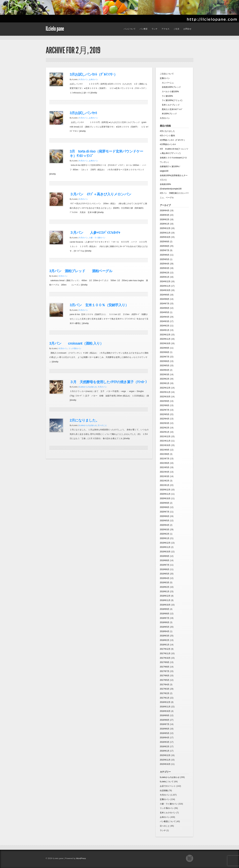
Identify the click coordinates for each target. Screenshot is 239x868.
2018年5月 (165, 627)
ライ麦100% (166, 96)
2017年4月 (165, 685)
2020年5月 (165, 521)
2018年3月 (165, 636)
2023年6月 (165, 361)
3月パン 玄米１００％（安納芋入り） (99, 305)
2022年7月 (165, 410)
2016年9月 (165, 715)
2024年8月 (165, 299)
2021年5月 (165, 467)
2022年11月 (165, 392)
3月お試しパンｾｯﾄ (83, 113)
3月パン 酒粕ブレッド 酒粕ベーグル (81, 271)
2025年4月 (165, 264)
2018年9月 (165, 609)
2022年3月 (165, 423)
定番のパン (165, 78)
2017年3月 (165, 689)
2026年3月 (165, 215)
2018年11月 (165, 600)
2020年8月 (165, 507)
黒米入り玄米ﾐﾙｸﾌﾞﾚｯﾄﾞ (171, 109)
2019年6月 (165, 569)
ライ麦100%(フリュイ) (171, 100)
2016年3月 (165, 742)
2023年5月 (165, 366)
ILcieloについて (167, 782)
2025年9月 (165, 242)
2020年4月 (165, 525)
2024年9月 (165, 295)
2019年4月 (165, 578)
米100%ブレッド (168, 114)
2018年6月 (165, 622)
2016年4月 (165, 738)
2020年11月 (165, 494)
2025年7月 (165, 250)
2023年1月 (165, 383)
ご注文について (167, 74)
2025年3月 (165, 268)
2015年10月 (165, 764)
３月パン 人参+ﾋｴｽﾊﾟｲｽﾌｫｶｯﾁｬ (95, 233)
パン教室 (144, 29)
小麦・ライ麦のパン (97, 238)
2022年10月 (165, 397)
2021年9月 (165, 450)
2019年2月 (165, 587)
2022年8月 (165, 405)
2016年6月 (165, 729)
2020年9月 (165, 503)
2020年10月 (165, 498)
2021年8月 (165, 454)
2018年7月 (165, 618)
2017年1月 (165, 698)
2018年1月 (165, 645)
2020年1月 (165, 538)
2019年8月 (165, 560)
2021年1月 (165, 485)
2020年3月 (165, 530)
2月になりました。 (84, 420)
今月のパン (83, 79)
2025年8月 (165, 246)
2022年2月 (165, 428)
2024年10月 (165, 290)
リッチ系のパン (75, 348)
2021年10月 (165, 445)
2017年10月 (165, 658)
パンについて (130, 29)
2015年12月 (165, 755)
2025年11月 (165, 233)
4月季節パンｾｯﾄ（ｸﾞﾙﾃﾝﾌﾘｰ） (173, 140)
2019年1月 (165, 592)
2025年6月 (165, 255)
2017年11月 (165, 653)
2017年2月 (165, 693)
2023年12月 (165, 335)
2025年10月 (165, 237)
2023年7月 (165, 357)
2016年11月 (165, 707)
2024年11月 (165, 286)
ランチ (155, 29)
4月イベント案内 (167, 136)
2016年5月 (165, 733)
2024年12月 (165, 281)
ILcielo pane (55, 29)
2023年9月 (165, 348)
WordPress (81, 859)
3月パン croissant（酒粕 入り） (76, 343)
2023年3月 (165, 375)
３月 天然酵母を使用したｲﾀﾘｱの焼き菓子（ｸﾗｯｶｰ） (109, 382)
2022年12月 (165, 388)
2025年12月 (165, 228)
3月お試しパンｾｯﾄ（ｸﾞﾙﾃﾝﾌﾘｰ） (93, 74)
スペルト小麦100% (169, 92)
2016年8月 (165, 720)
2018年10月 (165, 605)
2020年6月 (165, 516)
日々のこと (102, 425)
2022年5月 (165, 414)
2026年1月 (165, 224)
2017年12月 (165, 649)
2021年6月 (165, 463)
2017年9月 (165, 662)
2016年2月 (165, 747)
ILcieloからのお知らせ (88, 387)
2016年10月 (165, 711)
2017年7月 (165, 671)
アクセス (165, 29)
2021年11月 (165, 441)
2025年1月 (165, 277)
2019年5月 (165, 574)
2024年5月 (165, 312)
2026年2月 (165, 219)
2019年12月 (165, 543)
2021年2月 (165, 481)
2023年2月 (165, 379)
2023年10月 (165, 343)
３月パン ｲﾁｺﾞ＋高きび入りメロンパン (100, 194)
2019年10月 (165, 552)
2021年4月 (165, 472)
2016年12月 (165, 702)
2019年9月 (165, 556)
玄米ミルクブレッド (170, 105)
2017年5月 (165, 680)
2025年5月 (165, 259)
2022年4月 (165, 419)
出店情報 (164, 791)
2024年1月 (165, 330)
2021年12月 (165, 436)
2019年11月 (165, 547)
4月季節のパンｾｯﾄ (168, 144)
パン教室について (168, 821)
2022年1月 (165, 432)
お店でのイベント (168, 786)
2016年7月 (165, 724)
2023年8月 (165, 352)
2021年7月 (165, 459)
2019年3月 (165, 583)
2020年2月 (165, 534)
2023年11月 (165, 339)
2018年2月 (165, 640)
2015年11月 (165, 760)
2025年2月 (165, 273)
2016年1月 (165, 751)
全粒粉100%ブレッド (170, 87)
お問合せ (187, 29)
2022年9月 (165, 401)
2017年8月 (165, 667)
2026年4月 (165, 211)
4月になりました (167, 131)
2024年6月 (165, 308)
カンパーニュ (167, 83)
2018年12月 (165, 596)
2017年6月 (165, 676)
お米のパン (94, 79)
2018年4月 (165, 631)
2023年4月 (165, 370)
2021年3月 (165, 476)
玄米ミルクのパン (168, 813)
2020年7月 (165, 512)
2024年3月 (165, 321)
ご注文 (176, 29)
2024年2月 (165, 326)
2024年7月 (165, 304)
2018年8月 (165, 614)
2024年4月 (165, 317)
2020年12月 (165, 490)
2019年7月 (165, 565)
